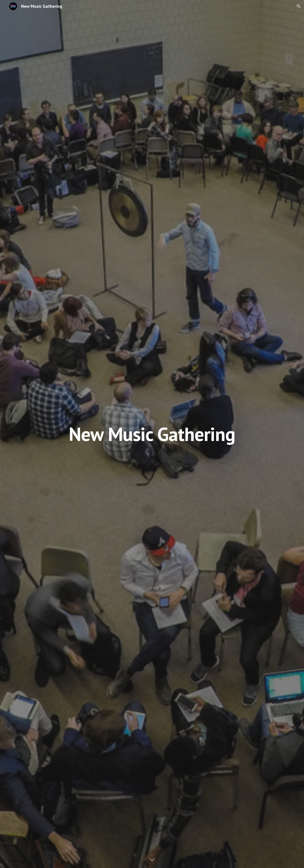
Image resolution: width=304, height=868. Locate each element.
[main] (152, 434)
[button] (299, 6)
